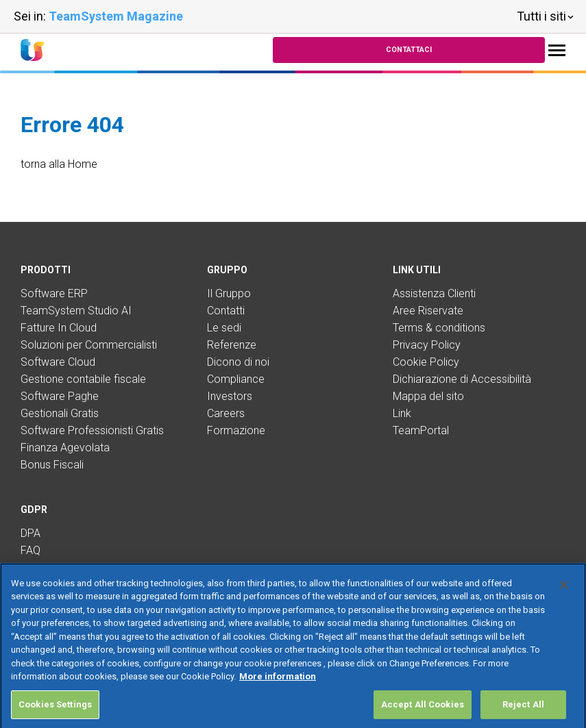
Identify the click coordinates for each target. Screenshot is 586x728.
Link (402, 413)
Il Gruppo (229, 293)
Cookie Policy (426, 362)
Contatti (226, 311)
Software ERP (54, 293)
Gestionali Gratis (60, 413)
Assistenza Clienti (434, 293)
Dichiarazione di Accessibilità (462, 379)
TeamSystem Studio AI (76, 311)
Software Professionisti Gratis (92, 430)
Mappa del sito (428, 396)
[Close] (564, 601)
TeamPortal (421, 430)
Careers (226, 413)
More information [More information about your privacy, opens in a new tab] (278, 692)
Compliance (236, 379)
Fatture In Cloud (59, 328)
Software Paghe (60, 396)
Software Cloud (58, 362)
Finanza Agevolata (65, 448)
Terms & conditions (439, 328)
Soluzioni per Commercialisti (89, 345)
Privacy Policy (427, 345)
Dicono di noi (238, 362)
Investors (230, 396)
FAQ (30, 550)
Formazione (236, 430)
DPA (30, 533)
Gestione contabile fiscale (83, 379)
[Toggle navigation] (557, 50)
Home (83, 164)
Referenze (232, 345)
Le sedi (224, 328)
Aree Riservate (428, 311)
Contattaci (409, 50)
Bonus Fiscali (52, 465)
